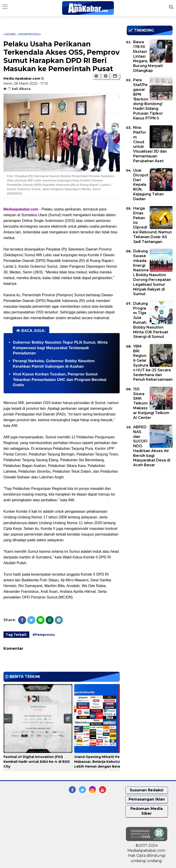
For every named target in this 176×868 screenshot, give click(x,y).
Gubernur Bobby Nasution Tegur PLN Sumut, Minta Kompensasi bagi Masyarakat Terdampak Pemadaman (60, 348)
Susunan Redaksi (147, 790)
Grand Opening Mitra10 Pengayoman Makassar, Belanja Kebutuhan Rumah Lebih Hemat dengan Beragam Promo (107, 762)
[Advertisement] (151, 500)
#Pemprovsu (44, 635)
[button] (115, 76)
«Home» (10, 34)
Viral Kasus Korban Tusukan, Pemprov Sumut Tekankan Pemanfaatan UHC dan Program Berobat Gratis (60, 380)
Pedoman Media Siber (147, 811)
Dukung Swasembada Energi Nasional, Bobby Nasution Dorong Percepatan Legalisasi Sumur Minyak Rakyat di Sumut (152, 272)
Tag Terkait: (16, 635)
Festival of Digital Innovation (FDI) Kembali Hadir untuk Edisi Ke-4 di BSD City (37, 762)
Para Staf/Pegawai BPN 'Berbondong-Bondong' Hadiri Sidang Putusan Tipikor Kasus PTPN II (148, 99)
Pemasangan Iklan (147, 799)
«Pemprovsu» (29, 34)
